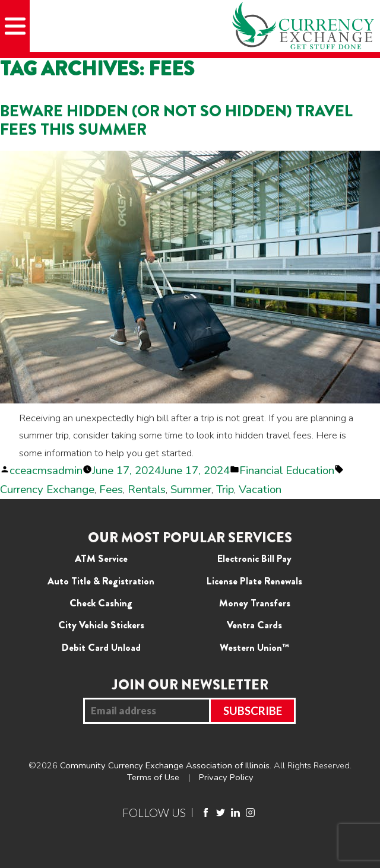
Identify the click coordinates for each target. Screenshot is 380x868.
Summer (191, 489)
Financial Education (287, 470)
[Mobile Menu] (15, 26)
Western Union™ (254, 647)
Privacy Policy (226, 777)
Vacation (260, 489)
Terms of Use (153, 777)
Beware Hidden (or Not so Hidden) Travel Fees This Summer (176, 120)
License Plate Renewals (254, 581)
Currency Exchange (47, 489)
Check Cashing (101, 603)
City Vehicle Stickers (101, 625)
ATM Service (101, 558)
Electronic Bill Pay (254, 558)
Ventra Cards (254, 625)
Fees (111, 489)
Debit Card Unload (101, 647)
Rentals (147, 489)
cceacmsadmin (46, 470)
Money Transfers (255, 603)
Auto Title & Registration (101, 581)
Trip (225, 489)
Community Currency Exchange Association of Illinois (165, 765)
